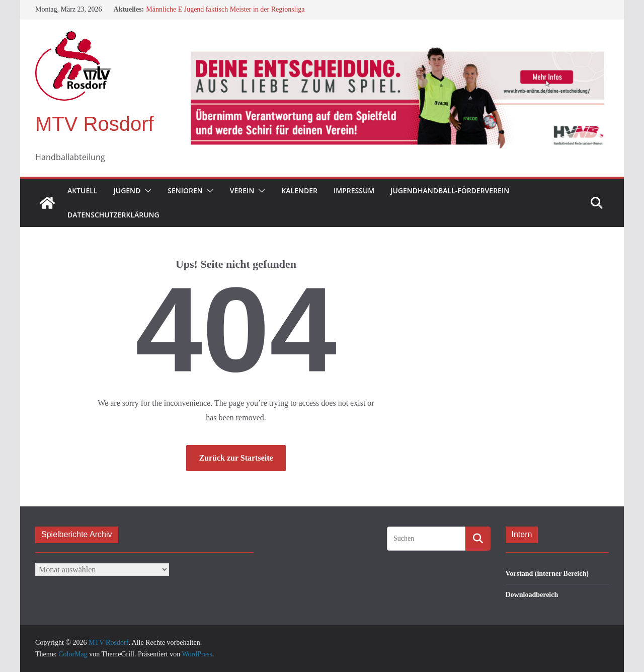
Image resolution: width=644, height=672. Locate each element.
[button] (146, 191)
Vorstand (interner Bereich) (547, 574)
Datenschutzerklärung (113, 215)
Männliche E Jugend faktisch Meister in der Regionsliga (225, 9)
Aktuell (83, 191)
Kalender (299, 191)
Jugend (127, 191)
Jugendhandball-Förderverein (450, 191)
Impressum (354, 191)
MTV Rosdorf (95, 124)
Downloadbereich (532, 595)
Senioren (185, 191)
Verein (242, 191)
